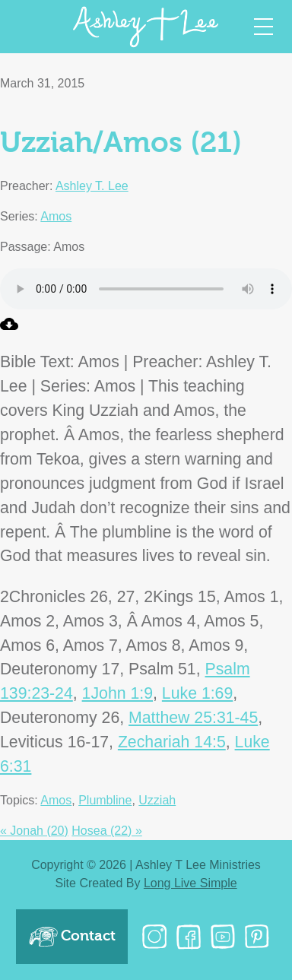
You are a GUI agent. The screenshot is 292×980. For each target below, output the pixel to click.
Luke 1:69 (197, 693)
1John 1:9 (117, 693)
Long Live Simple (190, 883)
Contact (72, 937)
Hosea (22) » (107, 831)
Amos (56, 216)
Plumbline (105, 800)
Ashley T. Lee (92, 186)
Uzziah (157, 800)
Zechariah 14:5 (172, 742)
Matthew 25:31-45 (193, 718)
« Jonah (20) (34, 831)
